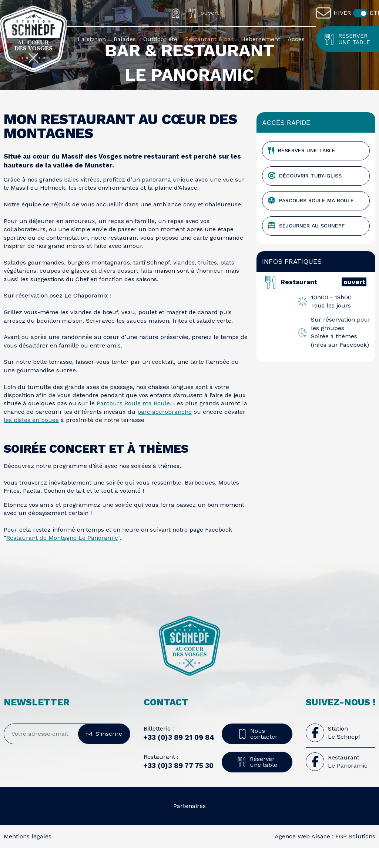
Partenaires (189, 826)
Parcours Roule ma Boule (133, 423)
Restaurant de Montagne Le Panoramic (62, 558)
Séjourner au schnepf (306, 246)
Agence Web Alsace (302, 856)
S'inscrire (104, 753)
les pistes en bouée (31, 440)
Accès (296, 39)
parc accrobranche (165, 431)
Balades (125, 39)
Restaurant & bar (209, 39)
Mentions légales (28, 856)
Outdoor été (160, 39)
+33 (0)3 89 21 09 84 (179, 757)
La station (92, 39)
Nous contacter (257, 753)
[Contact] (325, 13)
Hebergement (261, 39)
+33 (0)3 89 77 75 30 (179, 786)
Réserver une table (347, 39)
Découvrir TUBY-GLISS (305, 196)
